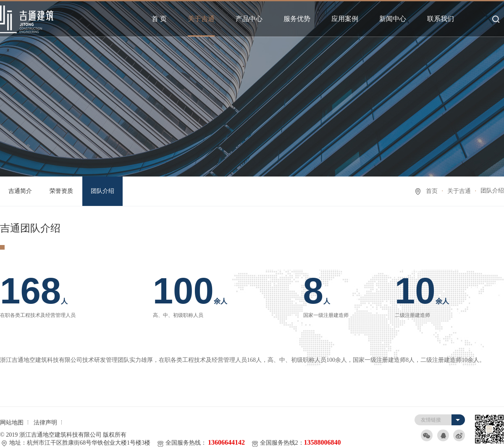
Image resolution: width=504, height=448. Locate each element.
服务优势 (297, 19)
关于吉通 (201, 19)
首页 (432, 191)
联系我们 (441, 19)
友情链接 (431, 420)
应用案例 (345, 19)
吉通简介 (20, 191)
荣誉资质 (61, 191)
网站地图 (12, 423)
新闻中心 (393, 19)
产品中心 (249, 19)
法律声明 (45, 423)
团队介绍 (102, 191)
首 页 (159, 19)
